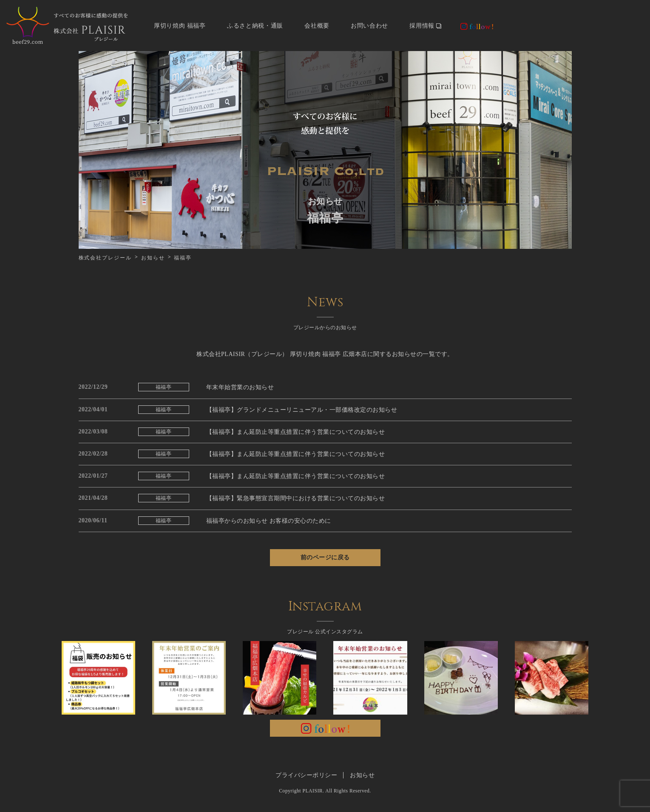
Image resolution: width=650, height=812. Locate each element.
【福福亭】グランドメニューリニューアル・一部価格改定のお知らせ (302, 410)
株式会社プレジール (105, 258)
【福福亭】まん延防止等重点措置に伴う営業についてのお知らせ (296, 432)
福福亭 (164, 387)
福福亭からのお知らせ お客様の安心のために (269, 521)
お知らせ (153, 258)
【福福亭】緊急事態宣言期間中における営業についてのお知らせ (296, 498)
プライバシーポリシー (306, 775)
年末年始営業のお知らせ (240, 387)
